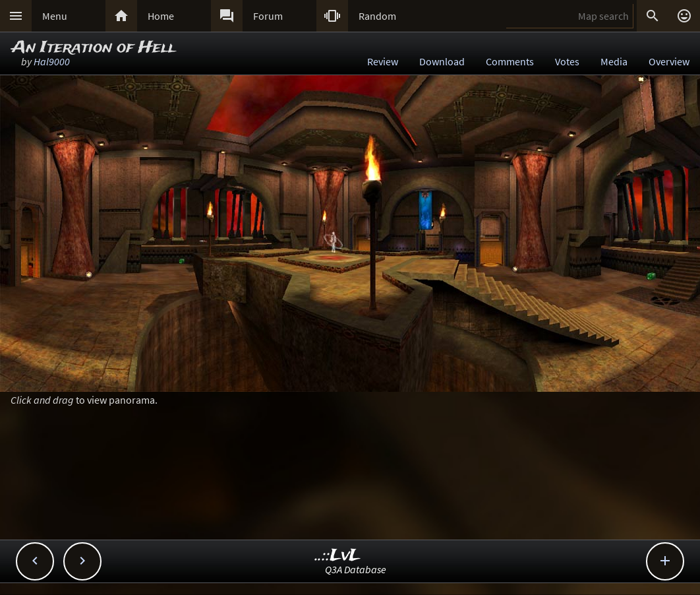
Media (614, 61)
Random (377, 16)
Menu (55, 16)
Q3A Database (356, 569)
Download (442, 61)
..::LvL (338, 556)
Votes (567, 61)
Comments (510, 61)
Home (161, 16)
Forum (268, 16)
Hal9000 (52, 61)
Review (383, 61)
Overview (669, 61)
